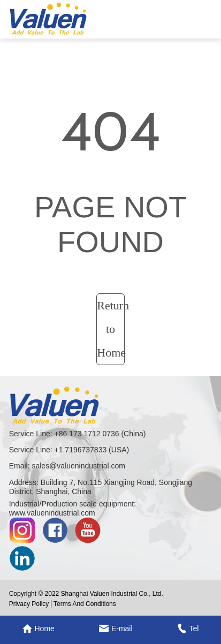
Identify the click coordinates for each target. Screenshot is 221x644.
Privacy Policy (29, 604)
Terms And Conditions (85, 604)
